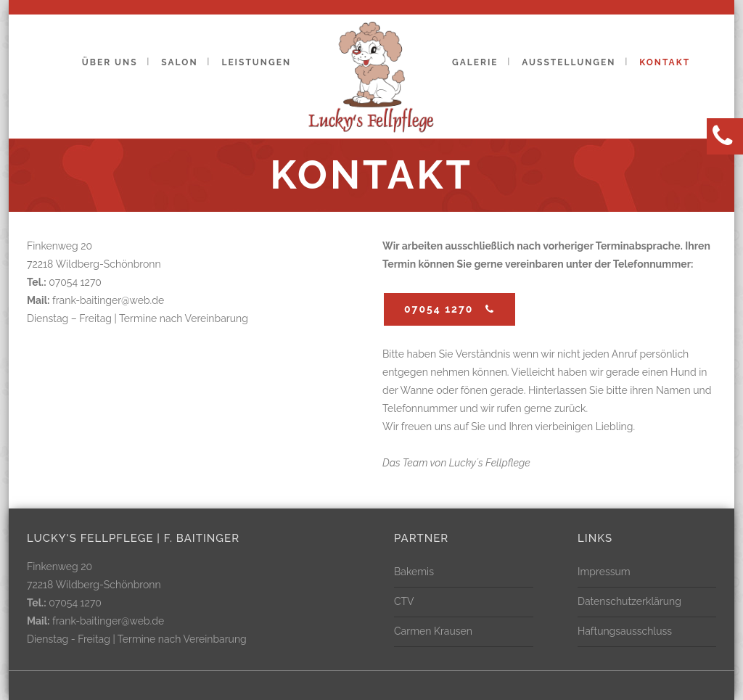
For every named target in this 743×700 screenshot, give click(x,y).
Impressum (604, 572)
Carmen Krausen (433, 631)
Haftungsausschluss (625, 631)
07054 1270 (450, 309)
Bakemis (414, 572)
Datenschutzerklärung (629, 601)
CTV (404, 601)
